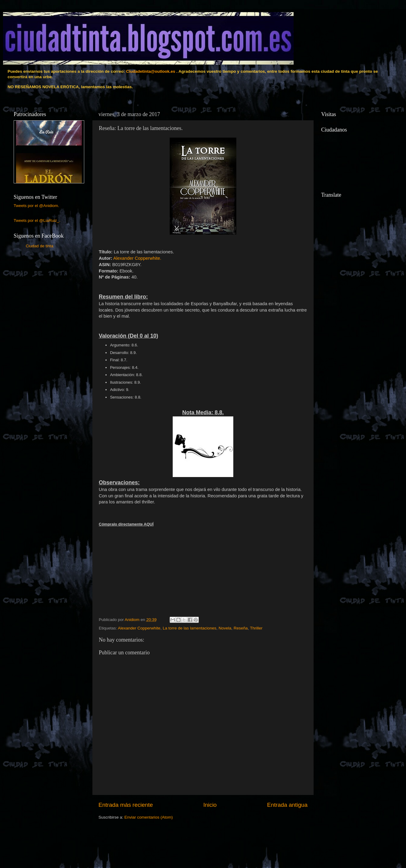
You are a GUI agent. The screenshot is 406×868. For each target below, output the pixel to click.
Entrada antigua (287, 805)
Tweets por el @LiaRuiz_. (37, 220)
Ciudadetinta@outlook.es (151, 71)
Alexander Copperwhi (137, 258)
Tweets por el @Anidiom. (36, 206)
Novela (225, 628)
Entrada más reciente (126, 805)
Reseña (241, 628)
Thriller (256, 628)
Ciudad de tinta (40, 246)
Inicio (210, 805)
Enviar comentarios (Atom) (149, 817)
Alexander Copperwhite (139, 628)
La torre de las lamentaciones (190, 628)
